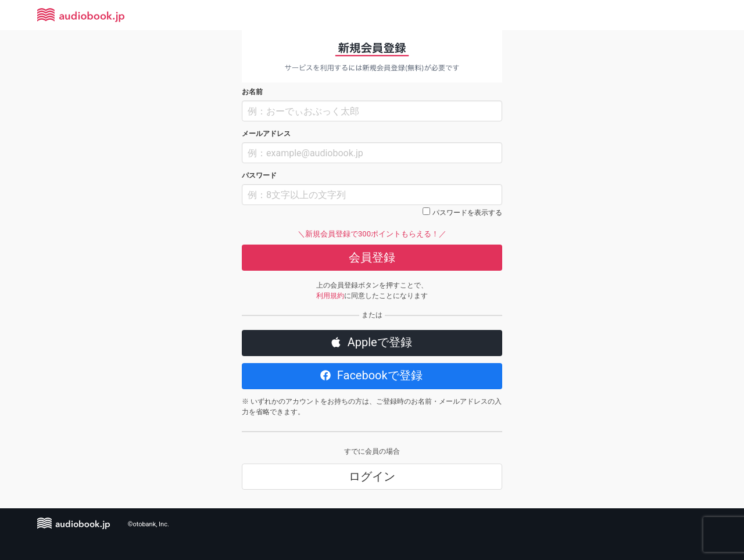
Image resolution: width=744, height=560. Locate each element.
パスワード (259, 175)
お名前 (252, 92)
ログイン (372, 476)
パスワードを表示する (467, 213)
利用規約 (330, 296)
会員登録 (372, 257)
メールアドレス (266, 134)
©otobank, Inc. (149, 524)
